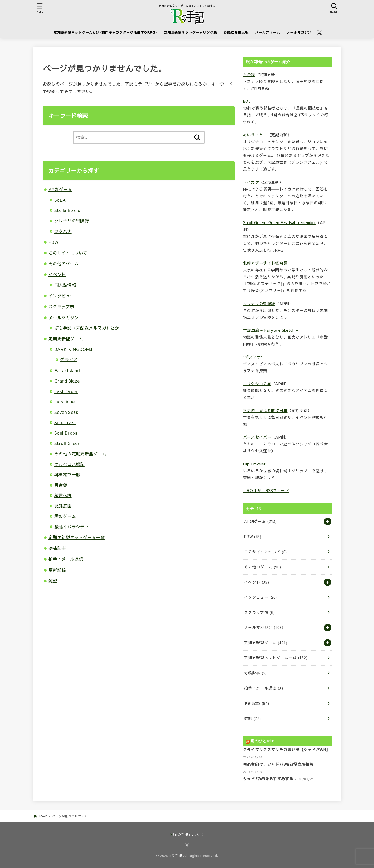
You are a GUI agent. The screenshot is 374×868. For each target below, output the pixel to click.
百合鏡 (61, 485)
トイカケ (251, 182)
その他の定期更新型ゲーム (80, 454)
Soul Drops (66, 433)
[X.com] (319, 33)
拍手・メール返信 (66, 559)
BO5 (247, 101)
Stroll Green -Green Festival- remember (280, 222)
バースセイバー (257, 437)
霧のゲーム (65, 516)
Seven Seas (66, 412)
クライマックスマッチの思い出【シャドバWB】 (286, 750)
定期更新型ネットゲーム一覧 (77, 537)
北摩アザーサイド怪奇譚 (265, 263)
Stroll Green (67, 443)
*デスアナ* (253, 357)
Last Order (66, 391)
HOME (42, 816)
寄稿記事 (57, 548)
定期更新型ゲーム (66, 339)
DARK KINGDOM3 (73, 349)
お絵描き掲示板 (236, 32)
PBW (53, 242)
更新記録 (57, 570)
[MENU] (40, 8)
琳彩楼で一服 (67, 474)
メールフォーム (268, 32)
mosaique (64, 401)
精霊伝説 (63, 495)
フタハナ (63, 231)
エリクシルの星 (257, 384)
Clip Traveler (254, 464)
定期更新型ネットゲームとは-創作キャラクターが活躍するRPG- (105, 32)
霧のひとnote (262, 741)
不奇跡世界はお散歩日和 (265, 410)
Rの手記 (175, 856)
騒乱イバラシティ (72, 527)
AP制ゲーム (60, 189)
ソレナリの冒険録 (72, 221)
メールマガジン (299, 32)
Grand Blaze (67, 381)
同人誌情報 (65, 285)
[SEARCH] (334, 8)
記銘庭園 (63, 506)
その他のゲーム (64, 264)
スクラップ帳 (61, 306)
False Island (67, 370)
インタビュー (61, 296)
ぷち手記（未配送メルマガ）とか (87, 328)
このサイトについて (68, 253)
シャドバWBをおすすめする (268, 779)
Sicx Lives (65, 422)
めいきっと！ (255, 135)
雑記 (53, 581)
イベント (57, 274)
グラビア (69, 359)
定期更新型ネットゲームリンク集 (190, 32)
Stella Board (67, 210)
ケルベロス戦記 (69, 464)
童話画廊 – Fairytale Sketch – (271, 330)
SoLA (60, 200)
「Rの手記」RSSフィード (266, 490)
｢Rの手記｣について (189, 835)
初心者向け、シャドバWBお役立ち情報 (278, 764)
